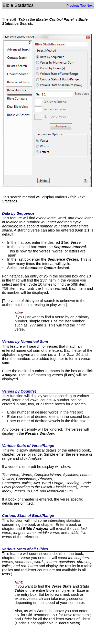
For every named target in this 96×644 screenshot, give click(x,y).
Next (90, 5)
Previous (73, 5)
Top (83, 5)
